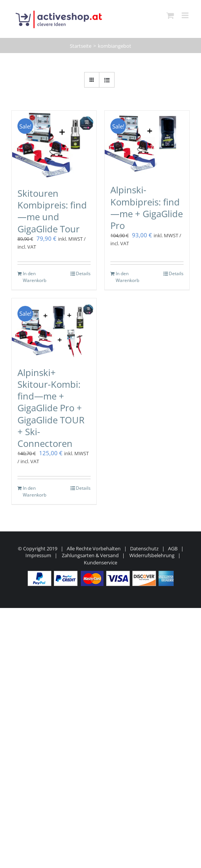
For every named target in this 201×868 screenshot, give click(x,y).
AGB (173, 548)
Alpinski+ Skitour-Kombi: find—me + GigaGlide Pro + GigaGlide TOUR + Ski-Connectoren (51, 408)
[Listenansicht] (107, 80)
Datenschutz (144, 548)
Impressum (38, 555)
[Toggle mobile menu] (186, 15)
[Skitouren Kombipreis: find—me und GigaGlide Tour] (54, 145)
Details (83, 273)
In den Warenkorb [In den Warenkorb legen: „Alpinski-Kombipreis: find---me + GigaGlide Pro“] (127, 277)
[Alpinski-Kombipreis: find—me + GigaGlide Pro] (147, 143)
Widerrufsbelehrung (152, 555)
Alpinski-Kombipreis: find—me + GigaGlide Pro (147, 208)
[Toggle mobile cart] (170, 15)
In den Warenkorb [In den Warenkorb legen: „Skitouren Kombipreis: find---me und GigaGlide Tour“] (35, 277)
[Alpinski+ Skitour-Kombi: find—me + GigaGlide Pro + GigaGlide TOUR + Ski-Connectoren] (54, 329)
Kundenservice (100, 562)
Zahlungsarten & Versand (90, 555)
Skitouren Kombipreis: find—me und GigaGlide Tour (52, 211)
